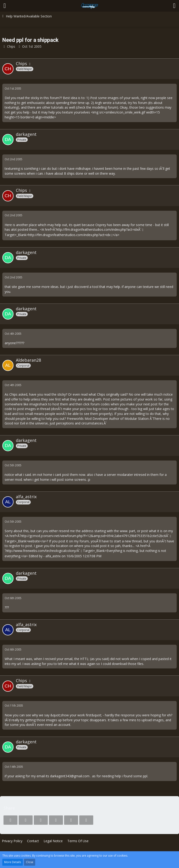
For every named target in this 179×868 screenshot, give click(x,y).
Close (30, 862)
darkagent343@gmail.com (70, 776)
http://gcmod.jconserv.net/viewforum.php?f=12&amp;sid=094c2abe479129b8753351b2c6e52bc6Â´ (95, 536)
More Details (13, 862)
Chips (11, 46)
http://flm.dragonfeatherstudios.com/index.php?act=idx (69, 235)
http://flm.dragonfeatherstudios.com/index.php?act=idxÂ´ (99, 229)
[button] (5, 6)
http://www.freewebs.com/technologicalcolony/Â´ (43, 551)
